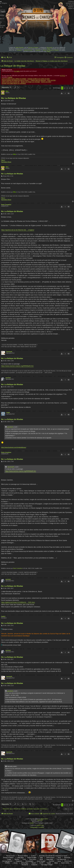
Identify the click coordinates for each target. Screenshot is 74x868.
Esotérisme (34, 865)
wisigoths (38, 50)
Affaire (56, 863)
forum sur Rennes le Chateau (51, 50)
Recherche (67, 858)
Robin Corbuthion (6, 205)
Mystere (34, 863)
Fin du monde (68, 861)
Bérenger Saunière (7, 861)
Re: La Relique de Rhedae (14, 98)
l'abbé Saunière (20, 48)
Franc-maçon (33, 859)
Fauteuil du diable (32, 858)
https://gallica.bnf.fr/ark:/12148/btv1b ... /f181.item (18, 602)
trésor (49, 49)
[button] (72, 88)
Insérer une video (46, 82)
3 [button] (67, 88)
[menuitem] (4, 57)
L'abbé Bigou (20, 858)
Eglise (41, 858)
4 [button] (70, 88)
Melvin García (44, 819)
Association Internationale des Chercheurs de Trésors (53, 856)
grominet (8, 378)
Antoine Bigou (25, 863)
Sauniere (17, 859)
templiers (19, 50)
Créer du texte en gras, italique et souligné (14, 79)
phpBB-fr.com (40, 825)
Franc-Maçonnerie (61, 859)
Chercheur (52, 861)
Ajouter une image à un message (30, 82)
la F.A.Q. (63, 76)
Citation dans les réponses (38, 80)
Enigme (9, 859)
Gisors (59, 861)
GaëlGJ (3, 616)
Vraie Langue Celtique (47, 865)
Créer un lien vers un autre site (11, 82)
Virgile (8, 413)
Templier (49, 863)
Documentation (29, 861)
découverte (49, 48)
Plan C (3, 160)
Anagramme (19, 861)
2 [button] (65, 88)
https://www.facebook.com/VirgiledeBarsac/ (14, 447)
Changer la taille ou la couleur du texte (38, 79)
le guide (10, 77)
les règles (17, 71)
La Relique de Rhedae (13, 66)
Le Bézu (33, 856)
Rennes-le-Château (8, 858)
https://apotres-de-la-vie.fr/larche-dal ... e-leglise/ (18, 230)
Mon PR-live (25, 865)
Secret (41, 859)
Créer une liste (51, 80)
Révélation (8, 863)
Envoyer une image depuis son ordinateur (14, 83)
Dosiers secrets (65, 863)
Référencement (50, 858)
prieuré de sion (28, 50)
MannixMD (40, 820)
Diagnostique (50, 859)
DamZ (59, 858)
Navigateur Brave (6, 162)
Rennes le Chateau (33, 48)
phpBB (32, 823)
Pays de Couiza (10, 856)
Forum (24, 859)
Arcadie (16, 863)
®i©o (7, 91)
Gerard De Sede (41, 861)
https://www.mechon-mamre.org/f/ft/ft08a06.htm (17, 366)
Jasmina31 (9, 352)
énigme (48, 51)
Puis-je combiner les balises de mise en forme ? (16, 80)
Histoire (41, 863)
